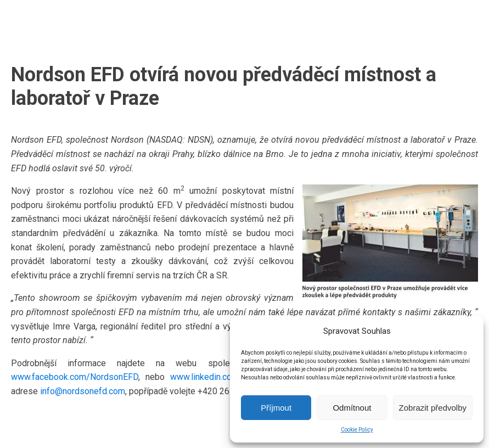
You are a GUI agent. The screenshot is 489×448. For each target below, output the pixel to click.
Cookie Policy (357, 430)
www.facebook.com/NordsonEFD (75, 377)
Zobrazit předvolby (433, 408)
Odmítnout (352, 408)
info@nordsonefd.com (83, 391)
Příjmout (276, 408)
